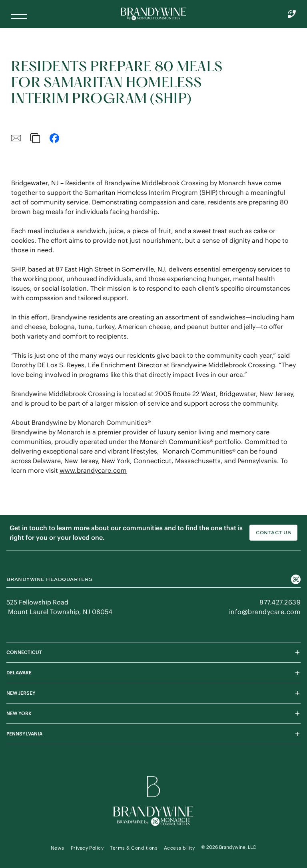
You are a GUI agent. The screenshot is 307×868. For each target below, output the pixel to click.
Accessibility (179, 848)
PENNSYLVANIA (153, 734)
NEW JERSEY (153, 693)
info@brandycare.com (265, 612)
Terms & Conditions (134, 848)
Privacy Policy (87, 848)
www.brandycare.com (93, 470)
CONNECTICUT (153, 652)
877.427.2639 (280, 602)
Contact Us (273, 533)
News (58, 848)
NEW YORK (153, 713)
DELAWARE (153, 673)
